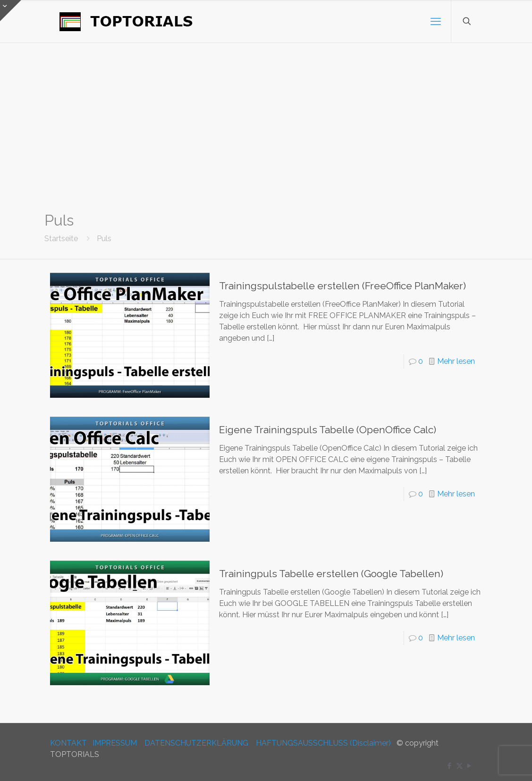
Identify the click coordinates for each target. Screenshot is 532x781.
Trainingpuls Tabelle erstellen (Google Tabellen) (331, 574)
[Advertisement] (266, 127)
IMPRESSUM (115, 743)
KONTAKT (68, 743)
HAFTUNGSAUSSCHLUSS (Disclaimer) (323, 743)
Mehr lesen (456, 361)
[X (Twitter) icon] (460, 766)
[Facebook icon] (450, 766)
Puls (104, 239)
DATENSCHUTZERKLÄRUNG (196, 743)
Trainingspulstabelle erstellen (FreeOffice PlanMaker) (342, 286)
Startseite (61, 239)
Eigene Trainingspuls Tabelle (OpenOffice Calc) (328, 430)
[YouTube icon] (469, 766)
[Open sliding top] (11, 11)
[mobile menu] (436, 21)
